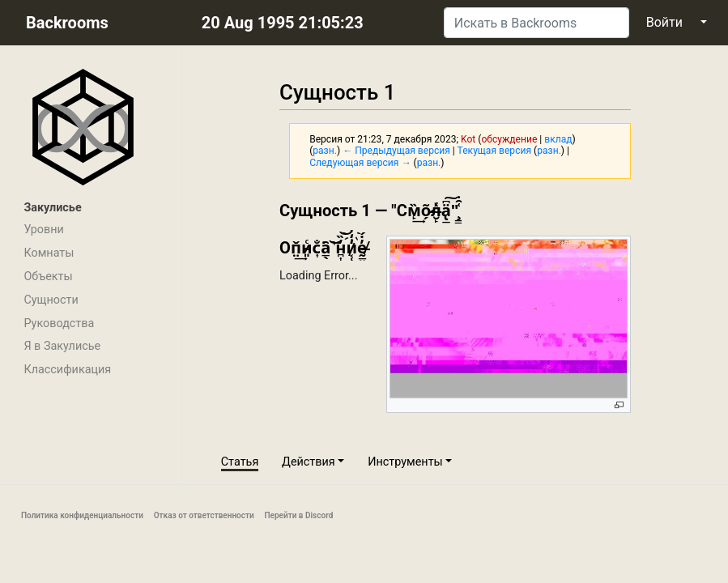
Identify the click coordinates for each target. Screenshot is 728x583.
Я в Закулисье (62, 346)
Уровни (43, 230)
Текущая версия (494, 151)
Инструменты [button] (405, 462)
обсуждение (509, 139)
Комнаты (49, 253)
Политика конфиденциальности (82, 515)
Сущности (51, 300)
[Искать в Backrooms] (536, 23)
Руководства (59, 323)
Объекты (48, 277)
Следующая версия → (360, 163)
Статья (240, 462)
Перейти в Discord (298, 515)
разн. (325, 151)
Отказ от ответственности (204, 515)
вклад (558, 139)
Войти (664, 22)
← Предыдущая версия (396, 151)
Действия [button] (309, 462)
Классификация (67, 370)
